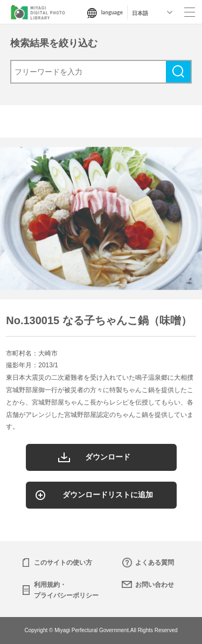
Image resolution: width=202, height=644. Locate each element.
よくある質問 (155, 563)
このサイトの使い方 (63, 563)
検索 (178, 72)
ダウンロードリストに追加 (108, 495)
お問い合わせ (155, 585)
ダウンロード (108, 457)
